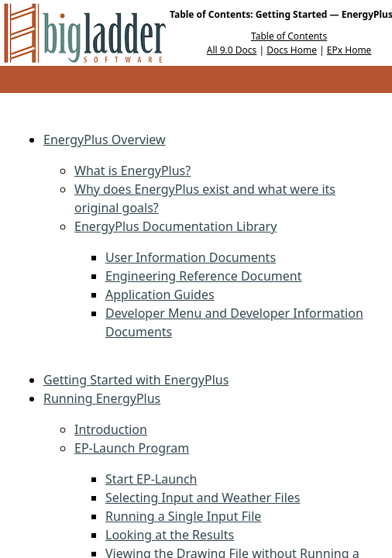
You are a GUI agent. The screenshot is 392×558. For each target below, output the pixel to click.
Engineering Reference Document (203, 276)
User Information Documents (191, 257)
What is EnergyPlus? (132, 170)
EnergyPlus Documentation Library (175, 226)
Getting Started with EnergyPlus (136, 380)
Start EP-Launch (151, 479)
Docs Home (292, 50)
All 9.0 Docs (232, 50)
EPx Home (349, 50)
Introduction (111, 429)
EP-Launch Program (132, 448)
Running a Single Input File (183, 516)
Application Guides (160, 294)
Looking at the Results (170, 535)
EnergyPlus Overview (105, 139)
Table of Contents (289, 36)
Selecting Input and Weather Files (203, 498)
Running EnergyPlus (102, 398)
